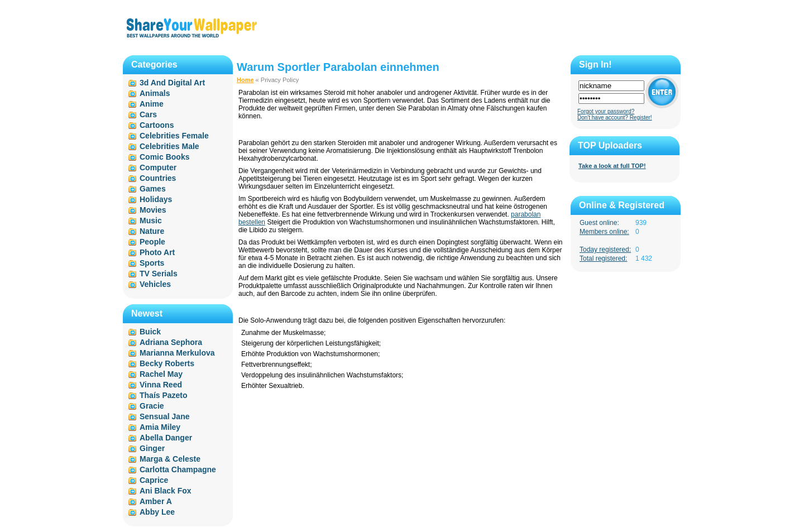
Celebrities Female (174, 136)
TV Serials (159, 274)
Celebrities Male (169, 146)
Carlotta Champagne (178, 469)
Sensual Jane (165, 416)
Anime (152, 104)
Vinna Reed (161, 385)
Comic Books (164, 157)
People (152, 242)
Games (153, 189)
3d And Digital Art (172, 83)
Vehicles (155, 284)
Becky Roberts (167, 363)
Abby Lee (157, 512)
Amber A (156, 501)
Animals (155, 93)
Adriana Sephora (171, 342)
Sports (152, 263)
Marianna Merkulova (177, 353)
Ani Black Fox (166, 491)
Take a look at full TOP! (612, 166)
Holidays (156, 199)
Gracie (152, 406)
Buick (150, 332)
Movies (153, 210)
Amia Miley (160, 427)
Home (245, 80)
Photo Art (157, 252)
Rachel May (161, 374)
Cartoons (157, 125)
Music (151, 221)
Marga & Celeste (170, 459)
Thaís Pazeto (164, 395)
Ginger (152, 448)
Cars (148, 114)
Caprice (154, 480)
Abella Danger (166, 438)
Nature (152, 231)
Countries (158, 178)
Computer (158, 167)
